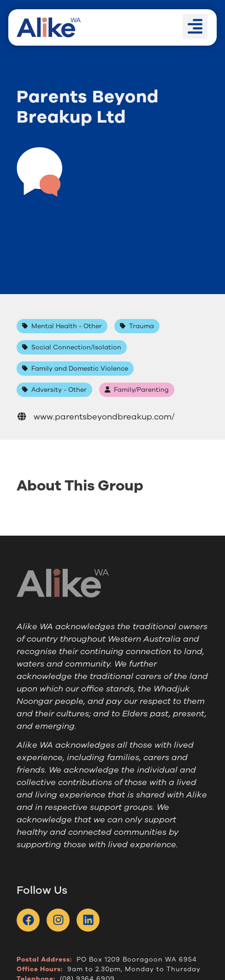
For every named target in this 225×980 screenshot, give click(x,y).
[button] (195, 26)
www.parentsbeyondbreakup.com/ (96, 417)
